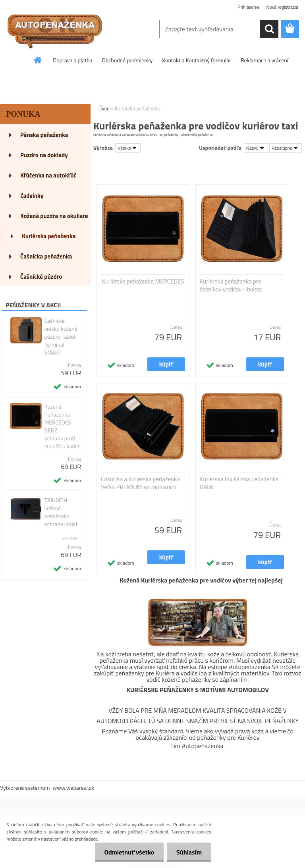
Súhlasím (189, 852)
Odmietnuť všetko (128, 852)
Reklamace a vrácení (264, 60)
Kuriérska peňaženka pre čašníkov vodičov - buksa (231, 285)
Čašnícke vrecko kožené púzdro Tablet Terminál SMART (61, 337)
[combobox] (256, 148)
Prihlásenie (248, 7)
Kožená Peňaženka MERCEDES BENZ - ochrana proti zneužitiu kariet (62, 426)
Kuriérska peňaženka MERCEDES (143, 282)
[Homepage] (38, 60)
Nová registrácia (282, 7)
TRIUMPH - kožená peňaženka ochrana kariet (61, 512)
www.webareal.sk (74, 788)
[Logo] (55, 29)
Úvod (104, 108)
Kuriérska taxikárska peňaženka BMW (239, 483)
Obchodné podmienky (127, 60)
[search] (269, 29)
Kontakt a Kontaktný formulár (197, 60)
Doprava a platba (72, 60)
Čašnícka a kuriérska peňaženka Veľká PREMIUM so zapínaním (140, 483)
